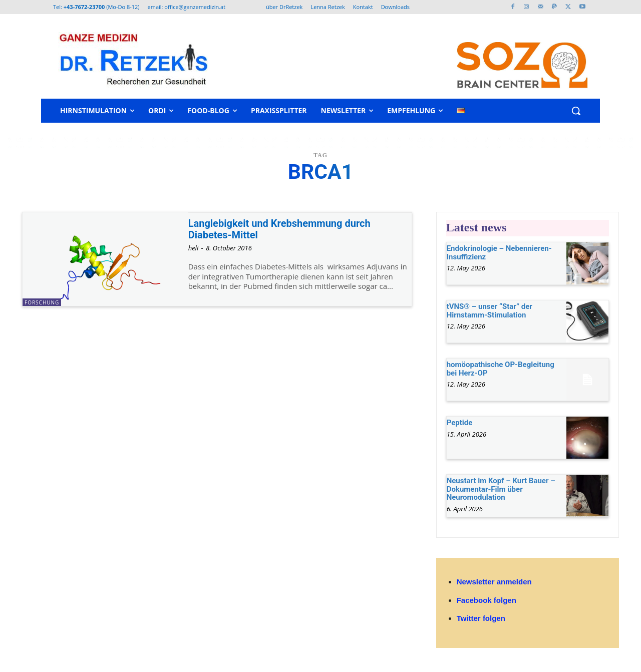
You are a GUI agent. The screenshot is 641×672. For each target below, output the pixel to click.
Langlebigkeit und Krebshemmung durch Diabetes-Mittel (284, 229)
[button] (576, 111)
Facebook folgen (487, 600)
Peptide (460, 423)
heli (194, 248)
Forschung (42, 302)
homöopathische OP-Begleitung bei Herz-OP (501, 369)
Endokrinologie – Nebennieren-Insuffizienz (499, 253)
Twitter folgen (481, 618)
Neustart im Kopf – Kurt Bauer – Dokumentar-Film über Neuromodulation (501, 489)
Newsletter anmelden (494, 582)
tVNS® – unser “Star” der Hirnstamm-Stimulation (490, 311)
